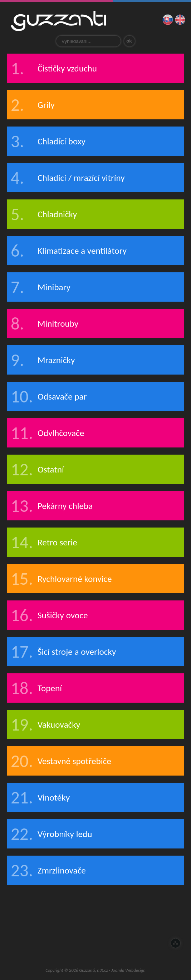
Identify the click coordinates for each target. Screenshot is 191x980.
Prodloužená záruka (138, 918)
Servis (110, 918)
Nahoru (176, 943)
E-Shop (167, 918)
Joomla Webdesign (128, 970)
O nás (53, 918)
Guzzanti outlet (95, 944)
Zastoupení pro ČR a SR (81, 918)
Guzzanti (58, 21)
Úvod (24, 918)
